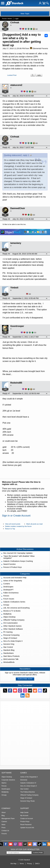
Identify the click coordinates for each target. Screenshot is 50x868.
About (3, 812)
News (3, 825)
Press (3, 828)
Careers (4, 822)
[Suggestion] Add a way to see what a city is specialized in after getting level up (22, 40)
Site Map (13, 864)
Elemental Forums (39, 48)
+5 (5, 333)
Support (25, 808)
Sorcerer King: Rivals (28, 801)
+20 (5, 29)
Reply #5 (6, 298)
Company (6, 808)
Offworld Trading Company (29, 795)
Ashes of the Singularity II (29, 777)
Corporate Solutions (8, 780)
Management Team (8, 819)
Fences (4, 786)
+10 (5, 389)
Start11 (4, 783)
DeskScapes (6, 789)
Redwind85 (16, 383)
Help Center (24, 812)
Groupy (4, 795)
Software (7, 773)
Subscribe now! (25, 679)
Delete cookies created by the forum (18, 526)
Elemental (24, 780)
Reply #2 (6, 147)
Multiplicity (5, 792)
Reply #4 (6, 254)
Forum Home (7, 19)
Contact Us (5, 831)
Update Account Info (27, 828)
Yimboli (14, 288)
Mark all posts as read (34, 524)
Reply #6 (6, 337)
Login (17, 19)
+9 (5, 215)
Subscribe (38, 853)
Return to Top (10, 529)
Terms (22, 864)
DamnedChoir (18, 208)
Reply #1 (6, 96)
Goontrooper (17, 326)
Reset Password (26, 825)
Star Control (24, 789)
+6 (5, 92)
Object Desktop (7, 777)
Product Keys (25, 822)
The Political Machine (28, 792)
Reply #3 (6, 219)
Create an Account (27, 819)
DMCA (37, 864)
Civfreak (15, 23)
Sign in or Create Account (16, 516)
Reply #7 (6, 393)
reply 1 (26, 155)
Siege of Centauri (26, 798)
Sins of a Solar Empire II (29, 786)
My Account (24, 816)
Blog (3, 816)
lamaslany (16, 243)
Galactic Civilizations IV (28, 783)
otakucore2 (16, 85)
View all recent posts (13, 524)
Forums (4, 834)
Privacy (29, 864)
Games (24, 773)
